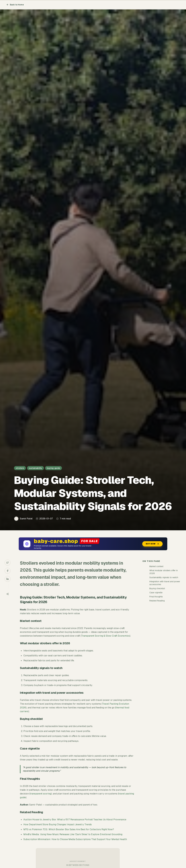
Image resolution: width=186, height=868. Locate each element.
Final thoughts (156, 597)
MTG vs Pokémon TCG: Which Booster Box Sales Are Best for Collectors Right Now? (69, 829)
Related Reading (157, 601)
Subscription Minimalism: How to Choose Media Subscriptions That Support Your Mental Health (75, 839)
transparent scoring (40, 794)
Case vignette (156, 593)
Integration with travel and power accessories (165, 583)
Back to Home (15, 5)
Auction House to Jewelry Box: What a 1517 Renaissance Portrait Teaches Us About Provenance (75, 820)
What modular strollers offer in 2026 (164, 572)
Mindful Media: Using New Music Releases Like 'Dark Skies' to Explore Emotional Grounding (73, 834)
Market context (156, 566)
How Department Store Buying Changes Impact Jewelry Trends (58, 824)
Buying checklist (157, 588)
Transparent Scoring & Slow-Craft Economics (105, 636)
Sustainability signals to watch (164, 577)
